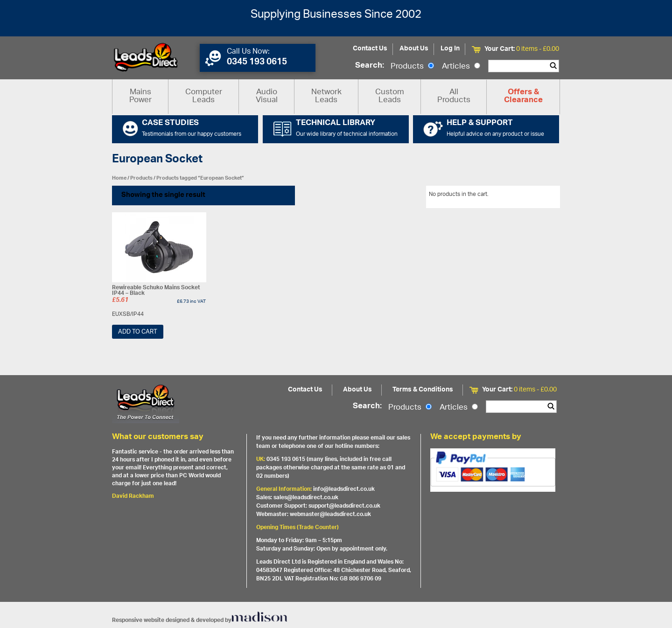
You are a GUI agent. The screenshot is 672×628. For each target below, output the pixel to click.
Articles (461, 67)
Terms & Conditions (423, 390)
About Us (414, 49)
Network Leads (326, 96)
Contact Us (370, 49)
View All (543, 196)
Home (119, 178)
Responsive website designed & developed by (200, 620)
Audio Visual (267, 96)
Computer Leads (204, 96)
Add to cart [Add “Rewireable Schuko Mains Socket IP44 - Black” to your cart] (138, 332)
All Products (454, 96)
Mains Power (140, 96)
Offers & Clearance (523, 97)
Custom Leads (390, 96)
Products (412, 67)
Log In (450, 49)
